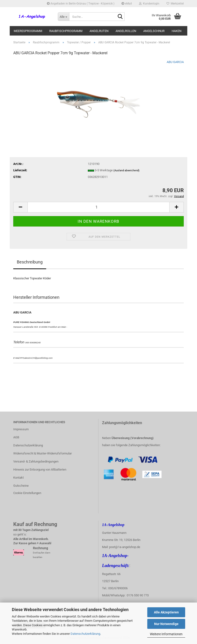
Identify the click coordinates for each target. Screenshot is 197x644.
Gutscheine (21, 486)
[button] (20, 207)
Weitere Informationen (166, 634)
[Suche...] (63, 17)
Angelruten (99, 31)
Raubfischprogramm (66, 31)
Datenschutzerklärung (85, 634)
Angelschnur (154, 31)
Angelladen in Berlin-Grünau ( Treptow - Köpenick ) (81, 4)
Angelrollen (126, 31)
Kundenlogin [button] (149, 4)
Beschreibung (30, 262)
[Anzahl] (98, 207)
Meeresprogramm (28, 31)
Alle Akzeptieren (166, 612)
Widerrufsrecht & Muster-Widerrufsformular (43, 453)
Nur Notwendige (166, 624)
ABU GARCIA (175, 62)
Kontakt (18, 478)
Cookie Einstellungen (27, 493)
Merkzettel (175, 4)
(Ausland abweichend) (126, 170)
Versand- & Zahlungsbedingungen (36, 461)
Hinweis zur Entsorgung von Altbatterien (40, 469)
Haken (177, 31)
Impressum (21, 429)
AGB (16, 437)
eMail (127, 4)
